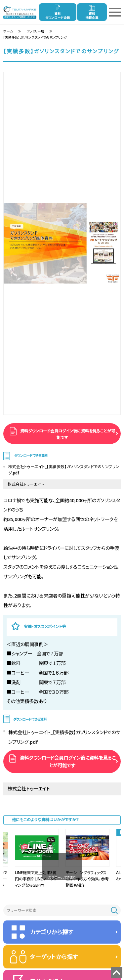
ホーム (8, 31)
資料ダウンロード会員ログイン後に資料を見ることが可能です (67, 434)
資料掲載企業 (92, 16)
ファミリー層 (36, 31)
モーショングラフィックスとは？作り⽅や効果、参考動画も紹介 (87, 879)
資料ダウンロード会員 (58, 16)
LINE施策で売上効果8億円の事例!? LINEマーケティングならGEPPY (36, 879)
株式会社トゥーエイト (26, 484)
